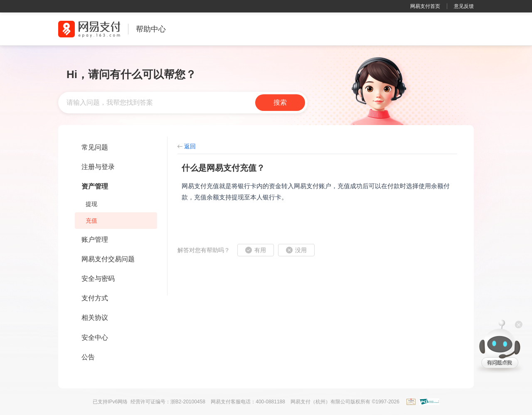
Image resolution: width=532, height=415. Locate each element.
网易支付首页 (425, 6)
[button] (256, 250)
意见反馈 (464, 6)
